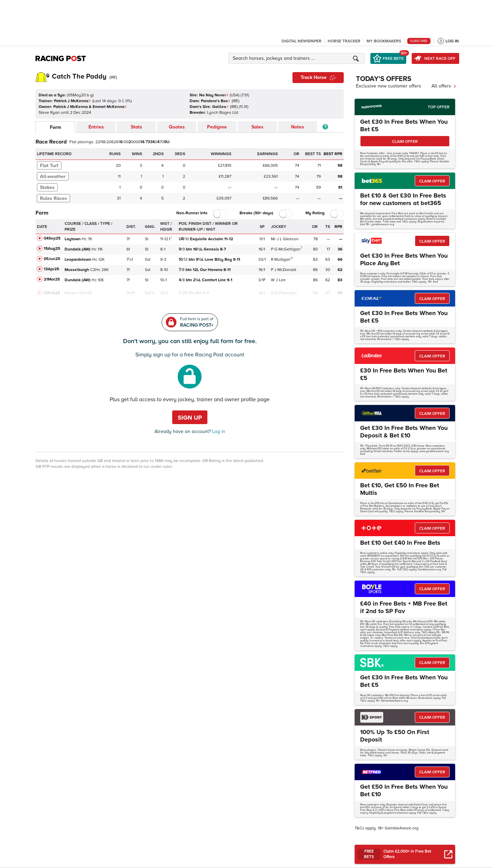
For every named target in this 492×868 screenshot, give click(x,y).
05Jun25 (52, 259)
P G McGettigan (286, 249)
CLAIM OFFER (405, 142)
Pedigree (217, 127)
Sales (257, 127)
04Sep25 (52, 238)
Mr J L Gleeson (285, 239)
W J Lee (278, 280)
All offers (444, 86)
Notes (298, 127)
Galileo (221, 107)
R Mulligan (281, 260)
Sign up (190, 418)
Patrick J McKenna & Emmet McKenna (90, 107)
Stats (136, 127)
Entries (96, 127)
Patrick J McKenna (73, 101)
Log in (218, 431)
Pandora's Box (216, 101)
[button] (298, 58)
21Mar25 (52, 279)
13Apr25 (51, 269)
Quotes (177, 127)
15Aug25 (52, 249)
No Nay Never (214, 95)
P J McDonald (284, 270)
